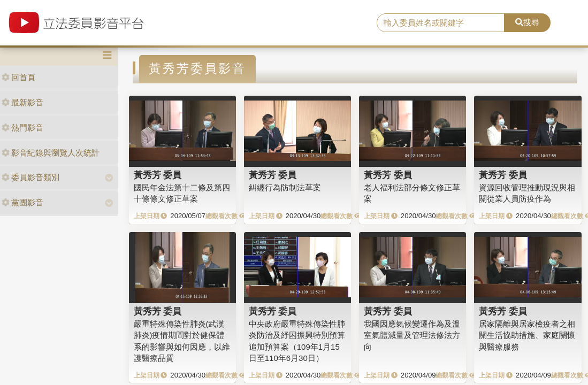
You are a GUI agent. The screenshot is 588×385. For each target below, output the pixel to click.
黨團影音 (22, 202)
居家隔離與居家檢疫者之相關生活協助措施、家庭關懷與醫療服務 (527, 335)
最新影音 (22, 102)
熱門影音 (22, 128)
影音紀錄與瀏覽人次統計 (51, 153)
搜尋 (527, 22)
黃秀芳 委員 (158, 175)
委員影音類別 (30, 177)
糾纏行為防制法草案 (285, 187)
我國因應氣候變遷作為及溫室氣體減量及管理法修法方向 (412, 335)
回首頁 (18, 77)
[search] (441, 23)
